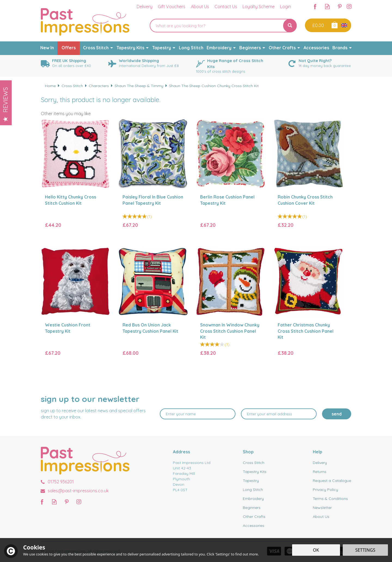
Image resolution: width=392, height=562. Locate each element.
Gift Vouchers (172, 7)
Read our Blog (327, 6)
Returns (320, 472)
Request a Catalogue (332, 481)
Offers (69, 48)
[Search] (216, 26)
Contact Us (226, 7)
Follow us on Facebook (315, 6)
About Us (321, 517)
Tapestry (251, 481)
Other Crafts (254, 517)
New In (47, 48)
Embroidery (253, 499)
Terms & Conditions (330, 499)
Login (286, 7)
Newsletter (322, 508)
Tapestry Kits (255, 472)
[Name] (198, 414)
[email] (279, 414)
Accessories (254, 526)
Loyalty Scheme (259, 7)
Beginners (252, 508)
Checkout (318, 25)
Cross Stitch (254, 463)
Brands (340, 48)
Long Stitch (253, 490)
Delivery (320, 463)
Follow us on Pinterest (340, 6)
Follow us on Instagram (349, 6)
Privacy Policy (325, 490)
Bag (334, 25)
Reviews (5, 104)
